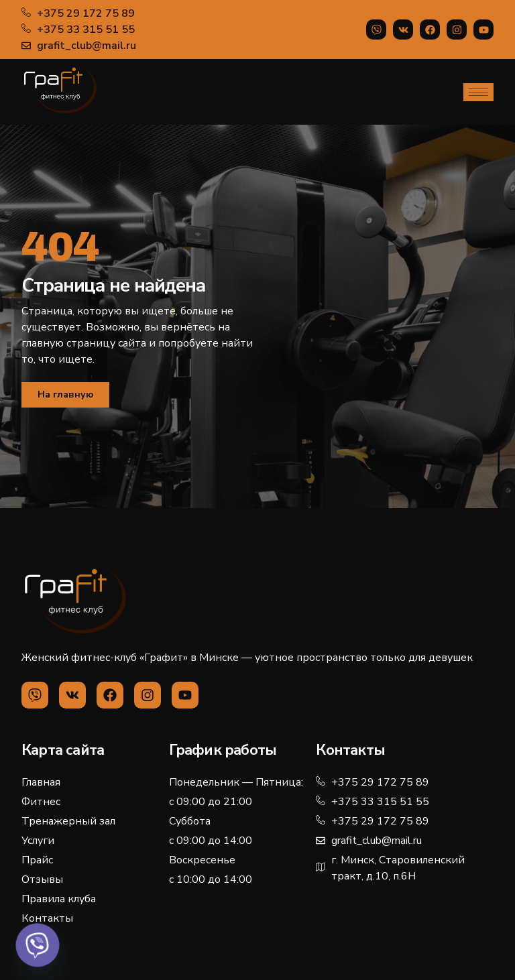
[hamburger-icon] (478, 92)
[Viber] (38, 945)
